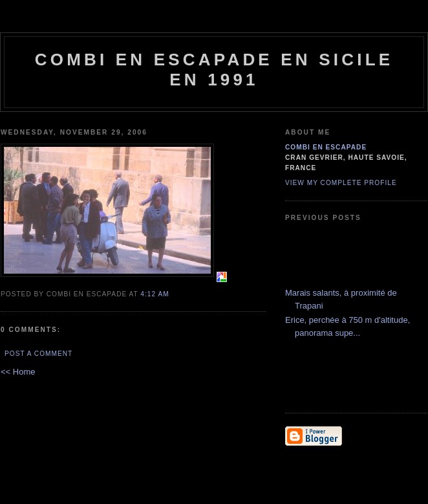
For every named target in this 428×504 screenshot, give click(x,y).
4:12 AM (155, 294)
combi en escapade (326, 147)
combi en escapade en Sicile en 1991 (214, 70)
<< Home (18, 372)
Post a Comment (38, 354)
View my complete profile (341, 183)
